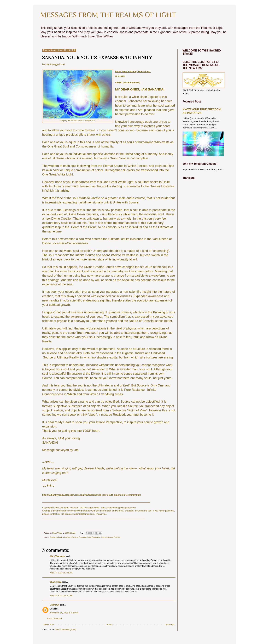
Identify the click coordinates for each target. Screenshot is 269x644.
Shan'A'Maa (56, 582)
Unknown (55, 605)
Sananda (83, 537)
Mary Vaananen (57, 556)
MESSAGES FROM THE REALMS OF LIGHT (108, 15)
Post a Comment (54, 619)
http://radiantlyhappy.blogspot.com (119, 508)
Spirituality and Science (111, 537)
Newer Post (48, 625)
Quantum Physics (71, 537)
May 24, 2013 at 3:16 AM (61, 573)
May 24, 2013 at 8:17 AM (61, 596)
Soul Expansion (94, 537)
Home (109, 625)
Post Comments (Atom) (65, 630)
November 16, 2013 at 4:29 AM (64, 613)
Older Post (170, 625)
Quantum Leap (56, 537)
